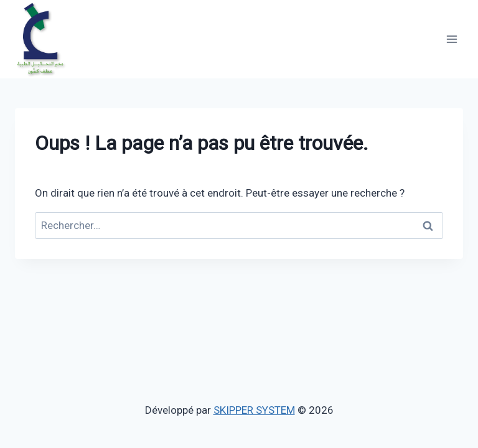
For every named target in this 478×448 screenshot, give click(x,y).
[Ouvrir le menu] (452, 39)
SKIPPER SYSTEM (254, 410)
